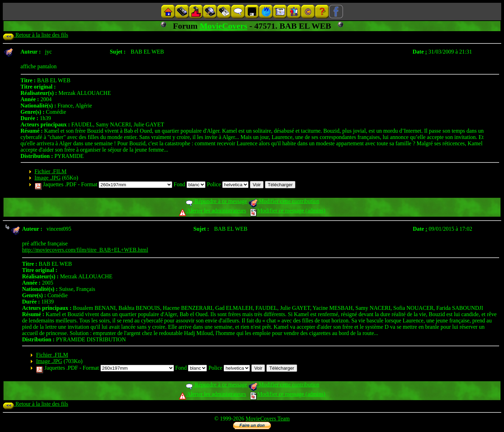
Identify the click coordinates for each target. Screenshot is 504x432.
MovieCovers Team (268, 419)
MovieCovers (224, 26)
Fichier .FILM (51, 171)
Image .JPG (48, 178)
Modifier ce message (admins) (288, 211)
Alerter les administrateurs (213, 211)
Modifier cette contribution (284, 201)
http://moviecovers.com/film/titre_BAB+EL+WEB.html (85, 250)
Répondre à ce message (216, 201)
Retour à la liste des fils (36, 35)
